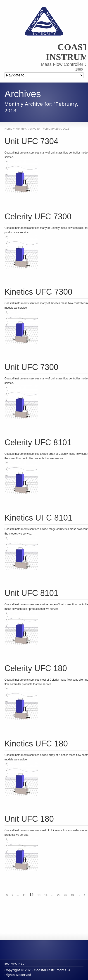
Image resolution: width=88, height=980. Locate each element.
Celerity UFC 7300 (38, 217)
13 (39, 895)
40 (72, 895)
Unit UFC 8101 (31, 593)
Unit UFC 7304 (31, 141)
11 (24, 895)
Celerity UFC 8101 (38, 442)
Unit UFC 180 (29, 819)
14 (46, 895)
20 (59, 895)
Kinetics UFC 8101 (38, 518)
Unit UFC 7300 (31, 367)
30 (65, 895)
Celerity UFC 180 (36, 668)
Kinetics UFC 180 (36, 744)
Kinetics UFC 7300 (38, 292)
